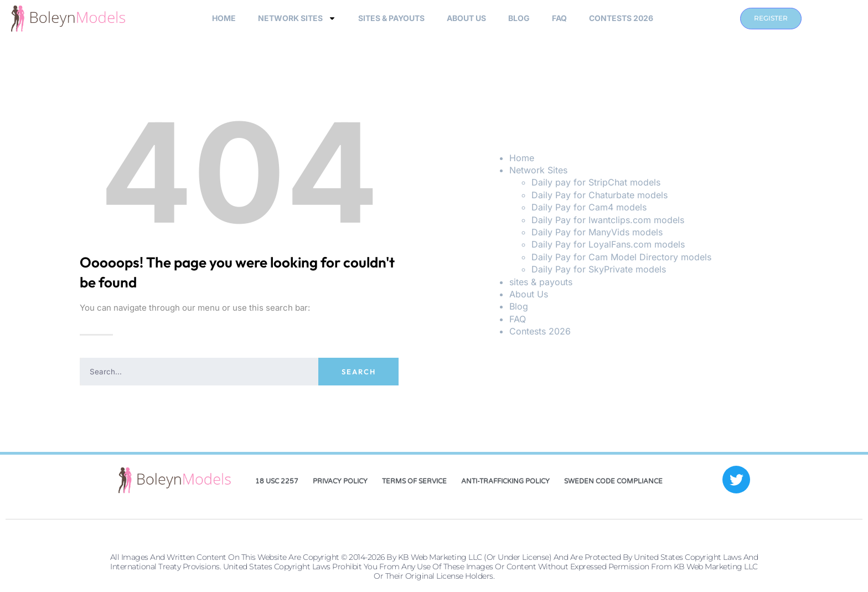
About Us (466, 18)
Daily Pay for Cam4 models (589, 207)
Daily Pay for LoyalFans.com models (608, 244)
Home (224, 18)
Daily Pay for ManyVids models (597, 232)
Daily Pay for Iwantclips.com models (608, 220)
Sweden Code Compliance (613, 481)
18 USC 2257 (277, 481)
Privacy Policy (340, 481)
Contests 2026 (621, 18)
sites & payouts (391, 18)
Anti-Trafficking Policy (505, 481)
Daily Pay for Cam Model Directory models (621, 257)
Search (359, 372)
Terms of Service (414, 481)
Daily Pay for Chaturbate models (600, 195)
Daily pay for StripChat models (596, 182)
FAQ (559, 18)
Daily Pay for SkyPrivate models (599, 269)
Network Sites (297, 18)
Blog (519, 18)
